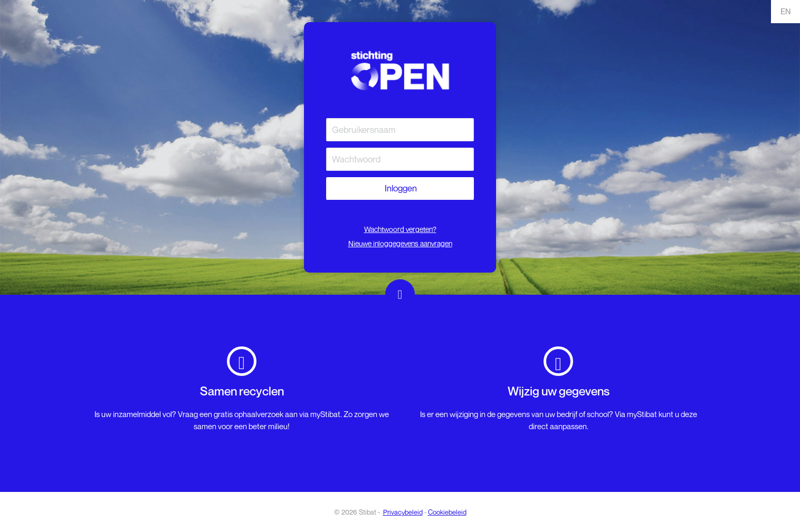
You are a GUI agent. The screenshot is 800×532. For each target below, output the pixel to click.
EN (785, 11)
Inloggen (400, 188)
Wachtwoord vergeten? (400, 229)
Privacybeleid (403, 512)
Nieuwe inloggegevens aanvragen (400, 243)
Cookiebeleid (447, 512)
